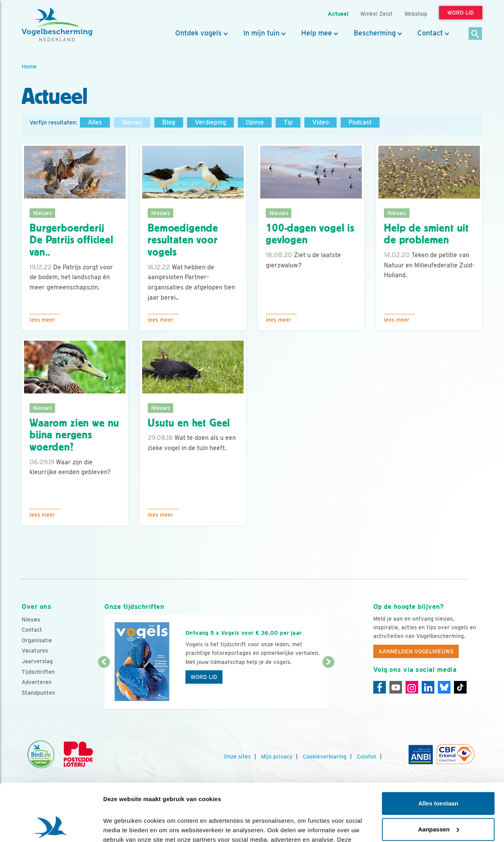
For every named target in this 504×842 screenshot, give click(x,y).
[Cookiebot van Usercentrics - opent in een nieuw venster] (51, 827)
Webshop (416, 14)
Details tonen (122, 826)
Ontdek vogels (198, 33)
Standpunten (38, 693)
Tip (288, 122)
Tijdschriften (38, 672)
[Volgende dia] (328, 686)
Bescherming (375, 33)
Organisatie (37, 640)
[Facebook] (380, 687)
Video (321, 122)
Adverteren (37, 682)
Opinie (255, 122)
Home (29, 66)
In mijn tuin (261, 33)
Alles (95, 122)
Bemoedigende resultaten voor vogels (183, 240)
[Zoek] (475, 34)
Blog (169, 122)
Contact (430, 33)
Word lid (204, 677)
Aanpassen (439, 775)
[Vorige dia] (104, 686)
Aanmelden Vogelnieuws (416, 651)
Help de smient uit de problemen (426, 234)
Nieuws (132, 122)
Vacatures (35, 651)
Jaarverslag (37, 661)
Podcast (360, 122)
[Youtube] (396, 687)
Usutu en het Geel (189, 423)
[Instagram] (412, 687)
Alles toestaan (438, 750)
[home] (57, 25)
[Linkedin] (428, 687)
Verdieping (210, 122)
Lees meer (42, 320)
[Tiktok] (460, 687)
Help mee (317, 33)
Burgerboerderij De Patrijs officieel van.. (71, 240)
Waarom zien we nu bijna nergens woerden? (74, 435)
